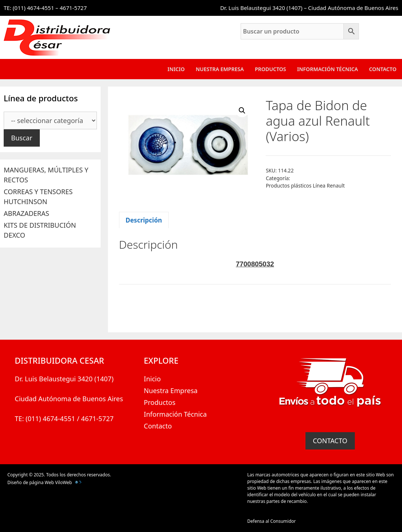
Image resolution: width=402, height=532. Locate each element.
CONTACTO (330, 441)
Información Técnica (327, 69)
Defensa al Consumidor (272, 521)
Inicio (176, 69)
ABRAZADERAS (26, 213)
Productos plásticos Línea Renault (305, 185)
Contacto (383, 69)
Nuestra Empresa (220, 69)
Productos (271, 69)
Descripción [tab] (144, 220)
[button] (242, 111)
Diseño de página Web (31, 482)
